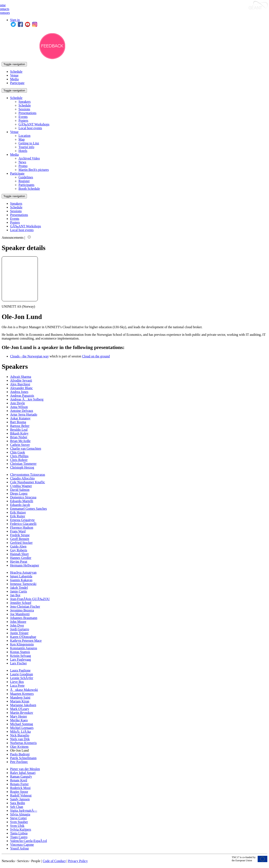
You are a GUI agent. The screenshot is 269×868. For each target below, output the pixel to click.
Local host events (30, 128)
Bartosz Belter (20, 426)
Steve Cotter (18, 818)
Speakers (25, 102)
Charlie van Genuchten (26, 448)
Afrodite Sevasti (21, 380)
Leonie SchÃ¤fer (22, 678)
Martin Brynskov (22, 713)
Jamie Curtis (18, 591)
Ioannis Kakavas (21, 580)
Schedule (16, 72)
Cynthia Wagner (21, 486)
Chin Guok (18, 452)
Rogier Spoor (19, 792)
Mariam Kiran (20, 701)
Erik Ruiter (18, 516)
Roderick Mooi (20, 788)
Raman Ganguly (21, 776)
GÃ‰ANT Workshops (34, 124)
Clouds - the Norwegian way (29, 356)
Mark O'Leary (20, 709)
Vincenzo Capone (22, 845)
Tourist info (26, 147)
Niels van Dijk (20, 739)
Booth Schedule (29, 189)
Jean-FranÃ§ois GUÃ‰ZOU (30, 599)
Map (22, 139)
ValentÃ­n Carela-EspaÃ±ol (28, 841)
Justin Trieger (19, 633)
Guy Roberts (19, 550)
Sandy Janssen (20, 799)
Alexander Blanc (21, 388)
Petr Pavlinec (19, 762)
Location (24, 136)
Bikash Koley (19, 433)
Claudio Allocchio (22, 478)
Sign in (15, 20)
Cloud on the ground (96, 356)
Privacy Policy (78, 861)
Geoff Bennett (20, 539)
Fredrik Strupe (20, 535)
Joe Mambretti (20, 614)
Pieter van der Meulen (25, 769)
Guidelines (26, 177)
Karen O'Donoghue (23, 637)
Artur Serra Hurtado (24, 414)
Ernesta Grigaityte (22, 520)
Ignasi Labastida (21, 576)
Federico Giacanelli (23, 524)
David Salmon (20, 490)
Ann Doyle (18, 403)
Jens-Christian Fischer (25, 607)
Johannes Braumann (24, 618)
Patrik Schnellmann (23, 758)
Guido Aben (18, 546)
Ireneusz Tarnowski (23, 584)
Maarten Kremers (22, 694)
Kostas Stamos (20, 652)
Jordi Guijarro (20, 629)
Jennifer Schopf (21, 603)
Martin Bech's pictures (34, 170)
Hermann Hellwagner (25, 565)
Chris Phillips (19, 456)
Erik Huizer (18, 512)
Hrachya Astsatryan (23, 572)
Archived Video (29, 158)
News (22, 162)
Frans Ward (18, 531)
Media (14, 79)
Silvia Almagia (20, 814)
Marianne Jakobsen (23, 705)
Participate (17, 83)
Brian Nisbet (19, 437)
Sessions (24, 109)
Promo (23, 166)
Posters (23, 121)
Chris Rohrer (19, 460)
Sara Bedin (18, 803)
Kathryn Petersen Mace (26, 641)
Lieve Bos (17, 682)
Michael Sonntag (22, 724)
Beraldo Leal (19, 430)
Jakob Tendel (19, 588)
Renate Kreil (19, 780)
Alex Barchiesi (20, 384)
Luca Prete (17, 686)
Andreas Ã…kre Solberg (27, 399)
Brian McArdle (20, 441)
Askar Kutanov (20, 418)
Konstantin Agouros (24, 648)
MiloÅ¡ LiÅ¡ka (20, 732)
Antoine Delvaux (22, 411)
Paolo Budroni (20, 754)
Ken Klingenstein (22, 644)
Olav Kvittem (19, 747)
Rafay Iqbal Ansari (23, 773)
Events (23, 117)
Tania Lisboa (19, 833)
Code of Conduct (54, 861)
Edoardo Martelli (22, 501)
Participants (26, 185)
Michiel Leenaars (22, 728)
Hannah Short (19, 554)
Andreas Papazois (22, 396)
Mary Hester (18, 716)
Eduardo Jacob (20, 505)
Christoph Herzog (22, 467)
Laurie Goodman (22, 674)
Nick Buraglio (20, 735)
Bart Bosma (18, 422)
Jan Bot (15, 595)
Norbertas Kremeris (23, 743)
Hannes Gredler (21, 558)
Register (24, 181)
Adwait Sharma (21, 377)
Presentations (27, 113)
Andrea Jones (19, 392)
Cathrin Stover (20, 445)
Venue (14, 75)
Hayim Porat (19, 562)
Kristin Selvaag (20, 656)
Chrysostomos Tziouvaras (28, 475)
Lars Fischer (18, 663)
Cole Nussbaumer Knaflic (28, 482)
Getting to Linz (29, 143)
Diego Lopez (19, 493)
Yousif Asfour (20, 848)
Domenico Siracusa (23, 497)
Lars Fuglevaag (20, 659)
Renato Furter (19, 784)
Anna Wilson (19, 407)
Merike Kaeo (19, 720)
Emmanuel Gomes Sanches (28, 509)
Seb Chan (17, 807)
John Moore (18, 622)
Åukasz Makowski (24, 690)
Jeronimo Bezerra (22, 610)
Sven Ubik (17, 826)
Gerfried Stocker (21, 543)
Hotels (23, 151)
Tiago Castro (19, 837)
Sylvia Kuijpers (21, 829)
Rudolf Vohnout (21, 795)
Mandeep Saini (20, 697)
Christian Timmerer (23, 464)
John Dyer (17, 625)
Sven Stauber (19, 822)
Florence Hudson (22, 528)
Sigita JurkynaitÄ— (24, 811)
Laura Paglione (20, 670)
